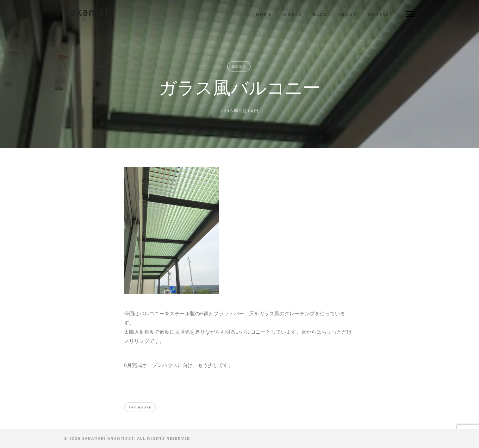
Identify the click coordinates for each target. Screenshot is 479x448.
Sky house (140, 407)
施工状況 (239, 66)
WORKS (292, 14)
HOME (264, 14)
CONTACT (380, 14)
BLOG (320, 14)
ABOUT (348, 14)
